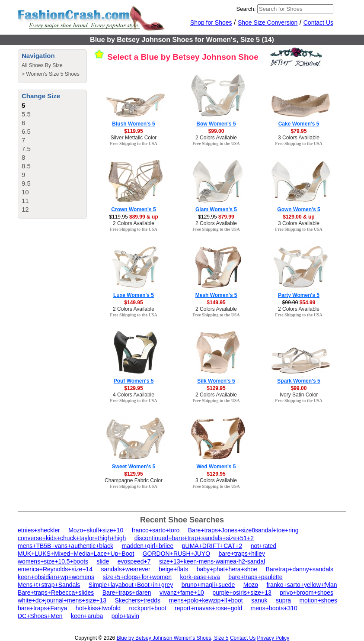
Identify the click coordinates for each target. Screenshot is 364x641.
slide (103, 561)
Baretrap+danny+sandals (300, 569)
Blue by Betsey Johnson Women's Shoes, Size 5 (173, 638)
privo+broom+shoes (307, 593)
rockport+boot (148, 608)
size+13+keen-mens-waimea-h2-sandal (212, 561)
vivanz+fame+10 (182, 593)
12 (25, 209)
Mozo (251, 585)
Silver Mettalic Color (134, 138)
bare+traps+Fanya (42, 608)
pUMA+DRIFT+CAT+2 (212, 546)
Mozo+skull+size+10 (96, 530)
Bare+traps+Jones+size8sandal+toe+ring (243, 530)
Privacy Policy (273, 638)
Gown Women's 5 (299, 209)
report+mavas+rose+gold (208, 608)
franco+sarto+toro (156, 530)
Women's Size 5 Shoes (53, 74)
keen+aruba (87, 616)
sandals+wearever (126, 569)
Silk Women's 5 (216, 381)
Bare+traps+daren (127, 593)
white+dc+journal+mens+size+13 (62, 600)
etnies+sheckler (39, 530)
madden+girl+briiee (147, 546)
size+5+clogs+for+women (137, 577)
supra (283, 600)
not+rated (264, 546)
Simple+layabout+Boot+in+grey (131, 585)
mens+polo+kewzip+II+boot (206, 600)
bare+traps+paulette (255, 577)
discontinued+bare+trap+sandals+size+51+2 (194, 538)
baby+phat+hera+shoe (227, 569)
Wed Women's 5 (216, 467)
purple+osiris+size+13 (242, 593)
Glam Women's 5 (216, 209)
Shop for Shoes (211, 23)
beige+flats (173, 569)
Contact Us (318, 23)
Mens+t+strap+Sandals (49, 585)
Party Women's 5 (299, 295)
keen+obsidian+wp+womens (56, 577)
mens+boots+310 (274, 608)
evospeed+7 (134, 561)
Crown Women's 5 (133, 209)
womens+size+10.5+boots (53, 561)
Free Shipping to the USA (133, 143)
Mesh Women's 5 (216, 295)
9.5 (26, 183)
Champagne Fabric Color (134, 480)
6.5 (26, 131)
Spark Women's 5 (299, 381)
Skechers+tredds (138, 600)
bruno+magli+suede (208, 585)
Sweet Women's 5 (134, 467)
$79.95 (299, 131)
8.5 (26, 166)
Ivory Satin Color (299, 395)
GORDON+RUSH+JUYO (176, 554)
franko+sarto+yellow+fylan (302, 585)
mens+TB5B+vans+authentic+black (65, 546)
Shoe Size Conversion (268, 23)
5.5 (26, 114)
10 (25, 192)
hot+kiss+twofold (98, 608)
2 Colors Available (216, 138)
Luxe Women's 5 (134, 295)
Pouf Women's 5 (134, 381)
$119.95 (133, 131)
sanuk (259, 600)
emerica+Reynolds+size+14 (55, 569)
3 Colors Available (299, 138)
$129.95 (133, 388)
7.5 (26, 149)
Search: (246, 9)
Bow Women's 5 (216, 124)
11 (25, 201)
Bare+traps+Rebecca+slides (56, 593)
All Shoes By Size (42, 65)
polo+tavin (125, 616)
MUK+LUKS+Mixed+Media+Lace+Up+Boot (76, 554)
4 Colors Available (134, 395)
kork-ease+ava (200, 577)
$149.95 (133, 303)
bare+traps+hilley (242, 554)
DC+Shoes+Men (40, 616)
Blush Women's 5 (133, 124)
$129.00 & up (299, 217)
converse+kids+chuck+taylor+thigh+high (72, 538)
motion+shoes (318, 600)
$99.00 (216, 131)
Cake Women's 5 (299, 124)
